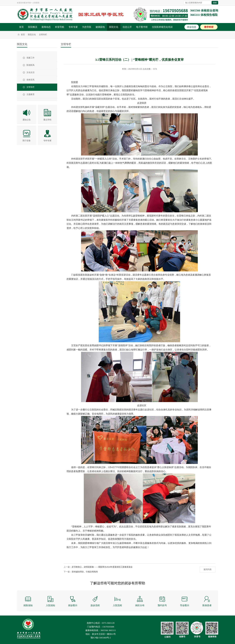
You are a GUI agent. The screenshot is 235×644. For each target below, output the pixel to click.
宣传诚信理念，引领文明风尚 (85, 572)
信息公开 (127, 27)
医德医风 (30, 65)
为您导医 (87, 27)
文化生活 (30, 72)
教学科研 (209, 27)
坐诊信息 (192, 27)
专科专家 (73, 27)
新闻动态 (46, 27)
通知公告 (27, 120)
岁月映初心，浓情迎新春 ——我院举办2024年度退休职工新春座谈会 (102, 567)
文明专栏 (43, 35)
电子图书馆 (142, 27)
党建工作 (30, 58)
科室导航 (60, 27)
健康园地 (100, 27)
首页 (21, 27)
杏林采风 (30, 80)
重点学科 (47, 120)
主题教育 (30, 94)
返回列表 (208, 569)
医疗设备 (27, 141)
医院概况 (33, 27)
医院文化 (114, 27)
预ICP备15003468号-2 (101, 638)
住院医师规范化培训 (162, 27)
